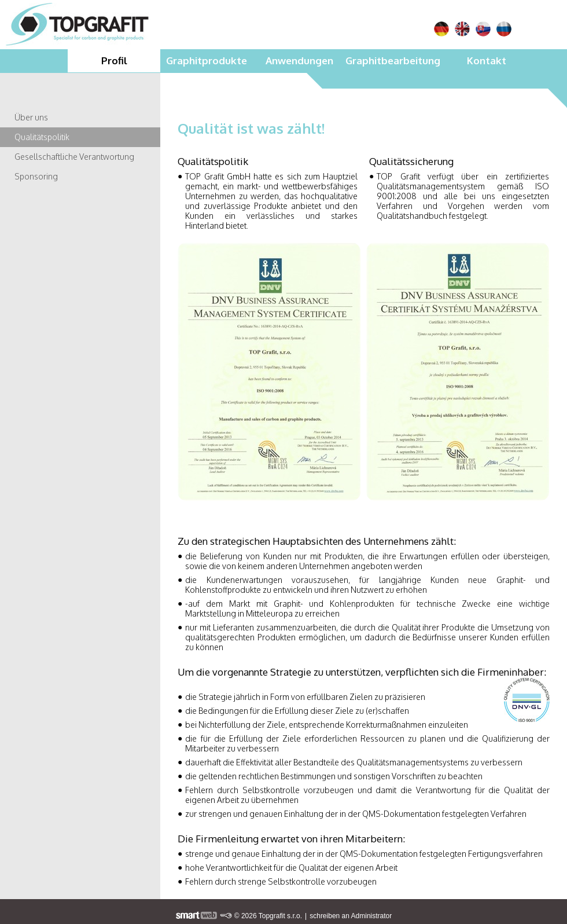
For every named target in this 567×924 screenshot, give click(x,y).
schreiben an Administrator (351, 916)
